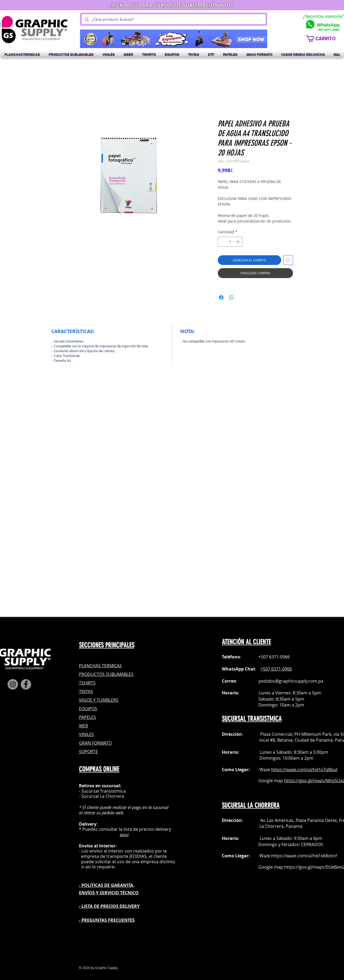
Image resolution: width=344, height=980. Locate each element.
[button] (324, 39)
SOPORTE (88, 752)
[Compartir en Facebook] (221, 297)
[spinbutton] (230, 242)
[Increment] (238, 242)
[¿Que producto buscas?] (173, 19)
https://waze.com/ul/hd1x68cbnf (304, 856)
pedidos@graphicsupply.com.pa (291, 681)
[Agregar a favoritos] (288, 260)
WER (84, 726)
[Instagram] (13, 684)
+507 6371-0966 (276, 669)
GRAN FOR (89, 743)
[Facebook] (26, 684)
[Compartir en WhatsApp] (231, 297)
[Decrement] (222, 242)
